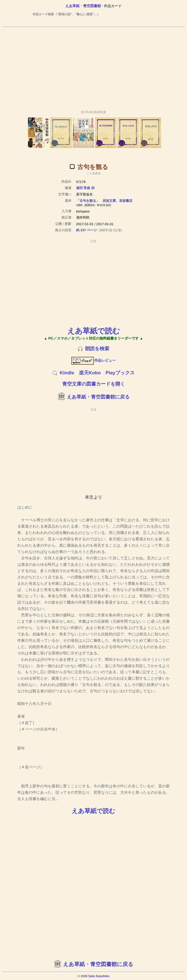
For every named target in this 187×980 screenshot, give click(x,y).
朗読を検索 (97, 349)
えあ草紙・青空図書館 (83, 6)
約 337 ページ (87, 230)
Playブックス (120, 373)
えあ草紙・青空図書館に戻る (98, 397)
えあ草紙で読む (94, 331)
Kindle (67, 373)
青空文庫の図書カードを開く (94, 384)
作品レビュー (94, 360)
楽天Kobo (90, 373)
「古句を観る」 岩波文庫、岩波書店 (104, 201)
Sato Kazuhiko (99, 976)
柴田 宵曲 (83, 188)
